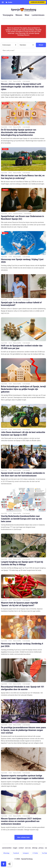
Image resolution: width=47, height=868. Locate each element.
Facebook (16, 853)
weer (27, 15)
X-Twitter (35, 853)
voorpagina (8, 15)
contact (21, 848)
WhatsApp (6, 853)
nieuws (19, 15)
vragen (15, 848)
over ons (28, 848)
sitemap (35, 848)
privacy (41, 848)
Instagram (26, 853)
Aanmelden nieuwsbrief (38, 2)
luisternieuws (38, 15)
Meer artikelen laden (23, 837)
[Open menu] (3, 2)
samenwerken (7, 848)
